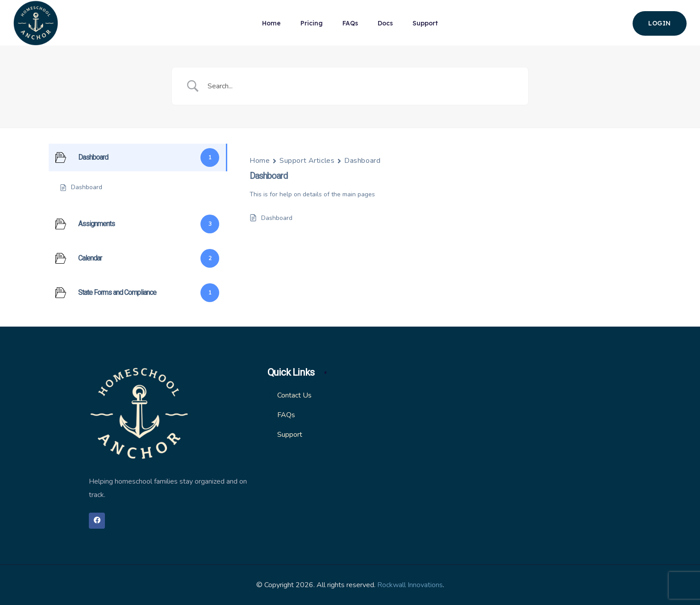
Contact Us (294, 395)
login (660, 23)
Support (425, 23)
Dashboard (362, 161)
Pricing (312, 23)
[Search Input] (361, 86)
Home (271, 23)
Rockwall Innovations (410, 585)
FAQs (350, 23)
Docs (385, 23)
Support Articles (307, 161)
